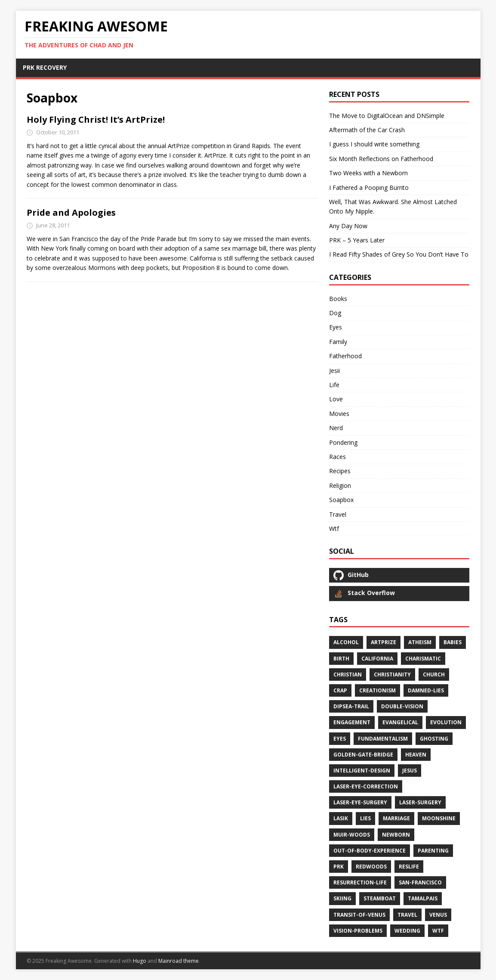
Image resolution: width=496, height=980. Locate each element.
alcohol (346, 642)
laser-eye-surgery (360, 802)
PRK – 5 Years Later (357, 240)
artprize (384, 642)
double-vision (402, 706)
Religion (340, 485)
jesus (410, 771)
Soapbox (341, 500)
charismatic (423, 659)
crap (340, 690)
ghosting (434, 739)
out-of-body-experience (370, 851)
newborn (396, 835)
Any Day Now (348, 226)
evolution (446, 722)
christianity (392, 675)
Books (338, 299)
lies (365, 818)
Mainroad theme (179, 961)
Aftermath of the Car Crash (367, 130)
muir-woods (352, 835)
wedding (407, 931)
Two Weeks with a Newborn (368, 173)
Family (338, 342)
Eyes (336, 327)
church (434, 675)
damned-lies (426, 690)
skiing (342, 898)
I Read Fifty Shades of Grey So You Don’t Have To (399, 254)
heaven (416, 755)
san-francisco (420, 882)
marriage (396, 818)
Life (334, 385)
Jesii (334, 371)
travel (407, 915)
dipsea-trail (351, 706)
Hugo (140, 961)
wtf (438, 931)
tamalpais (423, 898)
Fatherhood (345, 356)
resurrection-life (360, 882)
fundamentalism (383, 739)
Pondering (343, 442)
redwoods (371, 867)
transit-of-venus (359, 915)
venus (438, 915)
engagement (352, 722)
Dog (335, 313)
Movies (339, 414)
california (377, 659)
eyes (340, 739)
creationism (377, 690)
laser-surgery (420, 802)
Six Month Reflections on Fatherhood (381, 159)
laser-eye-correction (366, 786)
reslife (409, 867)
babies (453, 642)
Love (336, 399)
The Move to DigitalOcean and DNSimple (387, 116)
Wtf (334, 529)
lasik (341, 818)
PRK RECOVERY (45, 67)
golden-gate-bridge (363, 755)
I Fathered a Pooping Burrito (369, 188)
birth (341, 659)
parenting (433, 851)
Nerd (336, 428)
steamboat (380, 898)
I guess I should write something (374, 144)
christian (348, 675)
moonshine (439, 818)
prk (339, 867)
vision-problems (358, 931)
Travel (338, 514)
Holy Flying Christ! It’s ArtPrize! (96, 119)
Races (337, 457)
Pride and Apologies (71, 212)
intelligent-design (362, 771)
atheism (420, 642)
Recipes (340, 471)
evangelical (400, 722)
